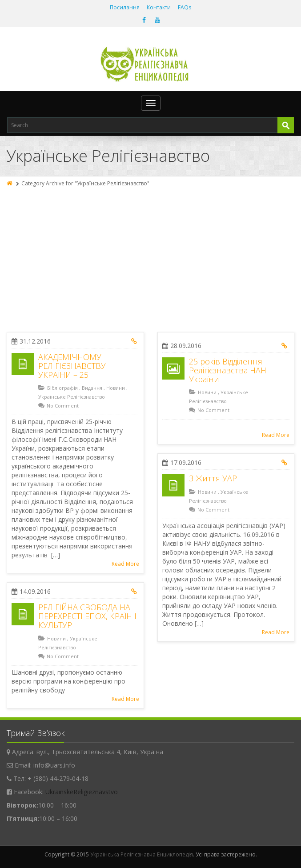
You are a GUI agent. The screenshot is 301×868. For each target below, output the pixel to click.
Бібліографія (62, 388)
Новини (116, 388)
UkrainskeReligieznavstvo (82, 792)
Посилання (125, 7)
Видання (92, 388)
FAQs (185, 7)
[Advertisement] (150, 256)
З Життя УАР (213, 478)
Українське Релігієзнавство (72, 397)
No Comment (63, 406)
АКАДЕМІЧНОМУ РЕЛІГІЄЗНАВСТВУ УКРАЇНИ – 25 (72, 366)
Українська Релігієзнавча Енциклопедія (142, 854)
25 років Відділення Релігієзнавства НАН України (228, 370)
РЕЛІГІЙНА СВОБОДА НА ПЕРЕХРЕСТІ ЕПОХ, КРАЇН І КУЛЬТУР (87, 616)
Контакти (159, 7)
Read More (125, 564)
